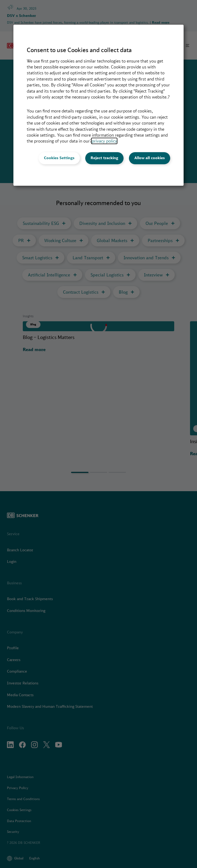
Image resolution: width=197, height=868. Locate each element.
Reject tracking (104, 158)
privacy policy (104, 141)
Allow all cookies (150, 158)
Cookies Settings (59, 158)
